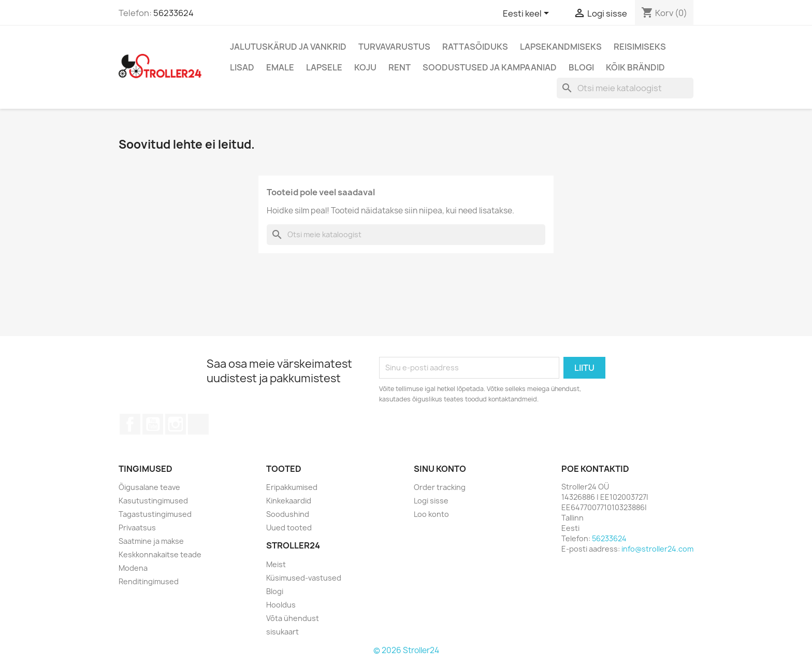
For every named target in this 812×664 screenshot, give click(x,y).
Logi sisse (431, 501)
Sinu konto (440, 469)
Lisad (242, 67)
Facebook (130, 424)
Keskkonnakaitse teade (160, 554)
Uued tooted (289, 528)
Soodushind (288, 514)
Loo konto (431, 514)
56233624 (173, 13)
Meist (276, 564)
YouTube (153, 424)
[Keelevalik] (528, 14)
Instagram (176, 424)
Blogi (581, 67)
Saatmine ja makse (151, 541)
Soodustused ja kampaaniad (490, 67)
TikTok (198, 424)
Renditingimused (149, 581)
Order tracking (440, 487)
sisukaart (282, 632)
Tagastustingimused (155, 514)
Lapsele (324, 67)
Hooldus (281, 605)
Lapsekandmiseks (561, 47)
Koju (365, 67)
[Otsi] (625, 88)
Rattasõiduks (475, 47)
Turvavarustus (394, 47)
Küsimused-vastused (304, 578)
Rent (400, 67)
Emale (280, 67)
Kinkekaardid (289, 501)
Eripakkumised (292, 487)
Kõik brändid (635, 67)
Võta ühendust (293, 618)
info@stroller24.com (657, 549)
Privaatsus (137, 528)
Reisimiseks (640, 47)
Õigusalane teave (149, 487)
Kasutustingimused (153, 501)
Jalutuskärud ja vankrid (288, 47)
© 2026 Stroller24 (406, 650)
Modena (133, 568)
